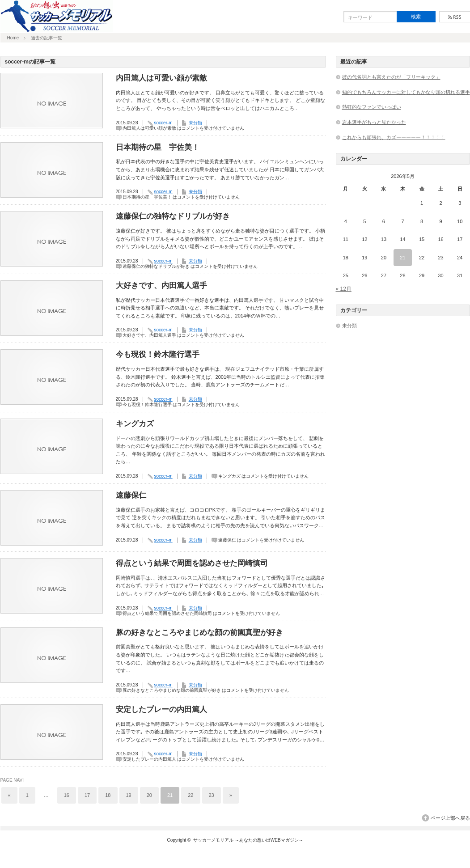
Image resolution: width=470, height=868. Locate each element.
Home (13, 38)
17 (87, 795)
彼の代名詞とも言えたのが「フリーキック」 (391, 77)
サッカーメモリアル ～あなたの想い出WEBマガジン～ (248, 840)
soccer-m (163, 123)
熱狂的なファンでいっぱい (372, 107)
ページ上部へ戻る (450, 818)
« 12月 (344, 289)
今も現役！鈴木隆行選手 (158, 354)
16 (67, 795)
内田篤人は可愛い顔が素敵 (161, 78)
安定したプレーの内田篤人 (161, 709)
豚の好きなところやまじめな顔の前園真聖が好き (199, 633)
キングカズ (135, 424)
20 (149, 795)
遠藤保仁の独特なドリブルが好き (173, 216)
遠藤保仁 (131, 495)
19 (129, 795)
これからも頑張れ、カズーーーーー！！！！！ (394, 137)
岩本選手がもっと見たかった (374, 122)
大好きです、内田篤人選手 (161, 286)
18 (108, 795)
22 (191, 795)
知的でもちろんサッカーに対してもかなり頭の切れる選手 (406, 92)
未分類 (195, 123)
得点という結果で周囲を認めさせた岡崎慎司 (192, 563)
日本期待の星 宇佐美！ (158, 147)
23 (212, 795)
